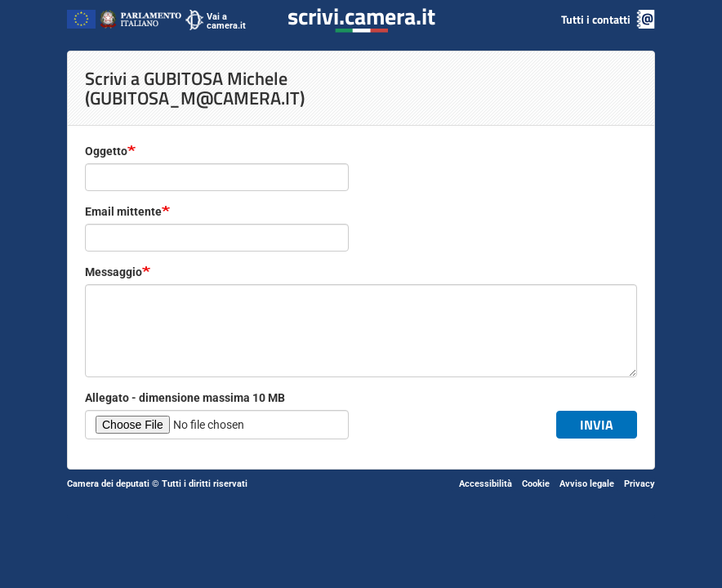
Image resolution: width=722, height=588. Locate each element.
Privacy (640, 484)
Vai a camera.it (226, 21)
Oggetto (106, 151)
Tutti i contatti (596, 19)
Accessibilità (486, 484)
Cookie (536, 484)
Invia (597, 425)
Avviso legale (587, 484)
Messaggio (114, 272)
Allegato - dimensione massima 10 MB (185, 398)
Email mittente (123, 212)
